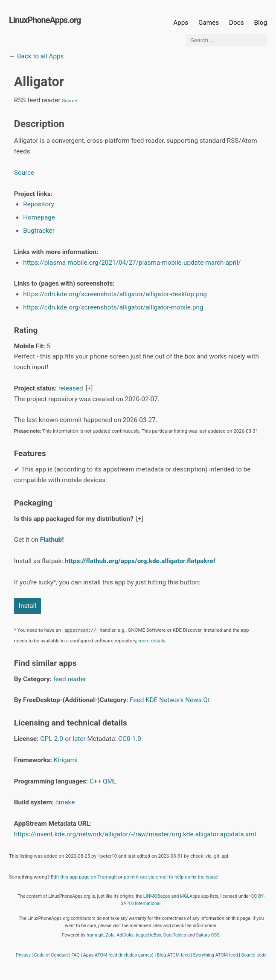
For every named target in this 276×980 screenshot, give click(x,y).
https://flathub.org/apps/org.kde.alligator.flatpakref (140, 561)
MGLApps (190, 896)
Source (70, 101)
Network (171, 700)
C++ (95, 781)
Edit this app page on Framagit (84, 877)
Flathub (51, 540)
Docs (237, 23)
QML (110, 781)
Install (28, 606)
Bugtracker (39, 231)
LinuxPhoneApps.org (45, 20)
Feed (137, 700)
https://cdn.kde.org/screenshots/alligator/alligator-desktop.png (115, 294)
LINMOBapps (157, 896)
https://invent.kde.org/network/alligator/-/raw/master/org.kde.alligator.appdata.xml (135, 834)
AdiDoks (125, 935)
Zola (110, 935)
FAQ (76, 955)
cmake (65, 802)
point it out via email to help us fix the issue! (171, 877)
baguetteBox (148, 935)
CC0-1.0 (130, 739)
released (71, 388)
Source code (254, 955)
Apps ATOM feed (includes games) (118, 955)
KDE (151, 700)
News (193, 700)
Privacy (23, 955)
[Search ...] (226, 40)
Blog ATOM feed (173, 955)
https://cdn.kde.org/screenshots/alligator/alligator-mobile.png (113, 307)
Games (209, 23)
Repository (39, 204)
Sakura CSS (208, 935)
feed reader (70, 679)
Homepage (39, 217)
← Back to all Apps (36, 56)
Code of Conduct (51, 955)
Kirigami (66, 760)
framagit (95, 935)
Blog (260, 23)
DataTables (175, 935)
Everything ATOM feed (216, 955)
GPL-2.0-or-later (63, 739)
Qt (207, 700)
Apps (181, 23)
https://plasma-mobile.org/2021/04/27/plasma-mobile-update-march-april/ (132, 263)
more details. (152, 641)
